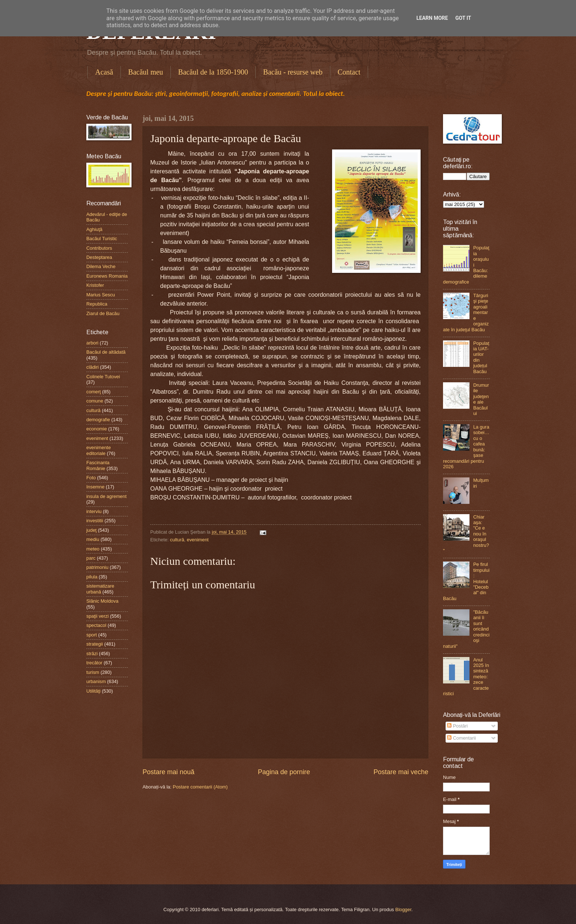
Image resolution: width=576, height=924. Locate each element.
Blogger (403, 909)
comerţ (93, 392)
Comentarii (461, 738)
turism (93, 672)
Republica (97, 304)
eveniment (198, 540)
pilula (92, 577)
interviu (94, 511)
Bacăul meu (146, 72)
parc (91, 558)
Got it (463, 18)
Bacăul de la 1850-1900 (213, 72)
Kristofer (95, 285)
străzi (92, 654)
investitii (95, 521)
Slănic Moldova (102, 601)
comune (95, 401)
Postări (457, 726)
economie (97, 429)
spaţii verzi (98, 616)
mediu (93, 539)
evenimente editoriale (99, 450)
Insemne (95, 487)
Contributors (99, 248)
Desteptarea (99, 257)
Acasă (104, 72)
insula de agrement (107, 496)
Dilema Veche (101, 266)
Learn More (432, 18)
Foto (91, 478)
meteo (93, 549)
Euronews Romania (107, 276)
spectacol (96, 625)
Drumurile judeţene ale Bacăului (481, 399)
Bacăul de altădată (106, 352)
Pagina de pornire (284, 772)
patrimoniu (97, 567)
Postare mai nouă (168, 772)
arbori (92, 343)
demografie (98, 420)
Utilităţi (93, 691)
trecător (94, 663)
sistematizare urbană (100, 589)
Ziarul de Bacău (103, 313)
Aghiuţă (94, 229)
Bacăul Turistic (102, 239)
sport (92, 635)
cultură (177, 540)
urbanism (96, 681)
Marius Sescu (101, 295)
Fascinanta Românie (98, 465)
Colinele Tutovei (103, 377)
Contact (349, 72)
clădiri (93, 367)
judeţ (91, 530)
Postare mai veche (401, 772)
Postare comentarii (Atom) (200, 787)
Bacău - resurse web (293, 72)
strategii (95, 644)
